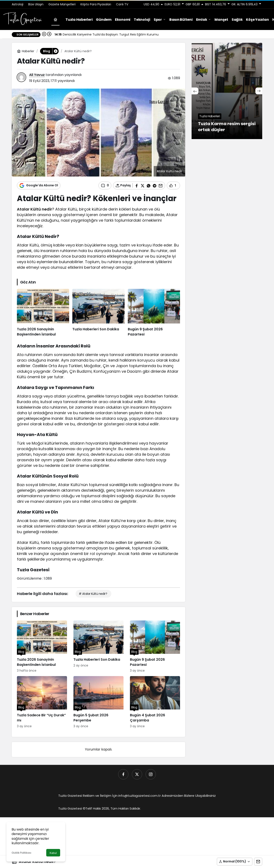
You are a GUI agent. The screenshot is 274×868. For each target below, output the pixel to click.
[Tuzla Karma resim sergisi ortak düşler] (227, 91)
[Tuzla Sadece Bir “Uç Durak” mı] (42, 702)
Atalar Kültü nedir (34, 209)
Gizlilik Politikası (21, 853)
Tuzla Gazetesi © (72, 808)
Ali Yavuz (37, 75)
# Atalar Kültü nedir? (93, 594)
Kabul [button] (53, 853)
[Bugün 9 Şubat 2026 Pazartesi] (154, 313)
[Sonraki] (49, 34)
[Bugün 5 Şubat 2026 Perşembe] (98, 702)
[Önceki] (44, 34)
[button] (235, 862)
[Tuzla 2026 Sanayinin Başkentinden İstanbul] (43, 313)
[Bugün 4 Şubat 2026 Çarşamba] (155, 702)
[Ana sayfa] (55, 20)
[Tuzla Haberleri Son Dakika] (98, 313)
